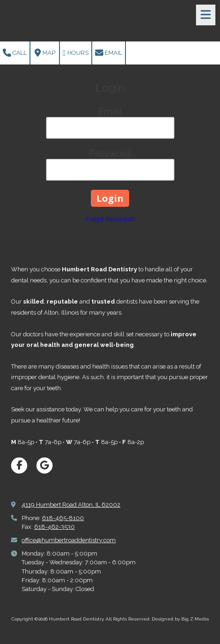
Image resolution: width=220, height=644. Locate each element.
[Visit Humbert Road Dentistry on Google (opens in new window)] (45, 465)
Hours (76, 53)
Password (110, 153)
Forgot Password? (110, 219)
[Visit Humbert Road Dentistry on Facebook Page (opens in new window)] (19, 465)
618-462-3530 (54, 527)
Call (15, 53)
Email (109, 53)
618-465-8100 (63, 518)
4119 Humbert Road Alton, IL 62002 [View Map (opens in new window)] (71, 505)
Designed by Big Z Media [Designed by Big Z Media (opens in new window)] (180, 619)
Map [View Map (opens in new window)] (45, 53)
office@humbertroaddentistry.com (69, 540)
